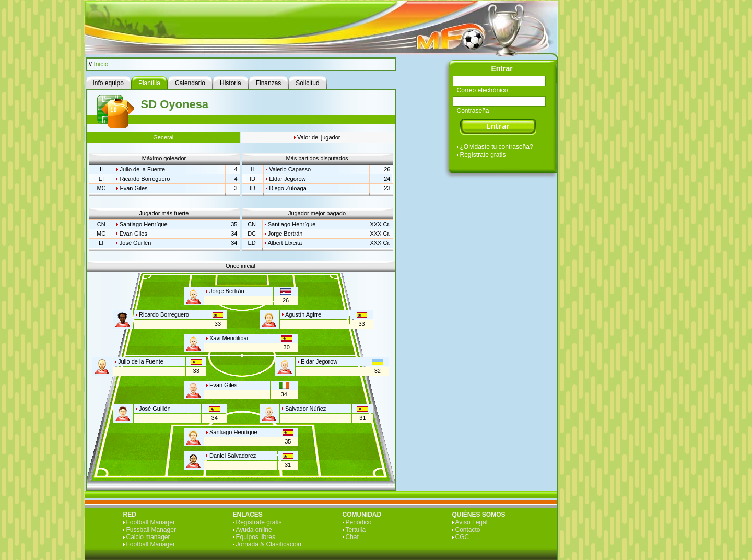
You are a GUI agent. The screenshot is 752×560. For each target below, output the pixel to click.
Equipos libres (256, 537)
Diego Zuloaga (288, 188)
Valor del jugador (319, 137)
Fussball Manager (151, 530)
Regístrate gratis (483, 155)
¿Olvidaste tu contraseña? (497, 147)
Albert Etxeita (285, 243)
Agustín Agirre (303, 314)
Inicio (101, 64)
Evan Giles (133, 188)
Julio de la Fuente (142, 169)
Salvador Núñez (305, 409)
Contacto (468, 530)
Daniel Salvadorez (233, 456)
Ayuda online (254, 530)
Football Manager (151, 522)
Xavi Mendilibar (229, 338)
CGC (462, 537)
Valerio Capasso (290, 169)
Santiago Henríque (144, 224)
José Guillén (136, 243)
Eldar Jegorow (287, 179)
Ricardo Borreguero (145, 179)
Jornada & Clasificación (269, 544)
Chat (352, 537)
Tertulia (356, 530)
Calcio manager (148, 537)
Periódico (359, 522)
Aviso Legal (472, 522)
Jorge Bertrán (285, 234)
